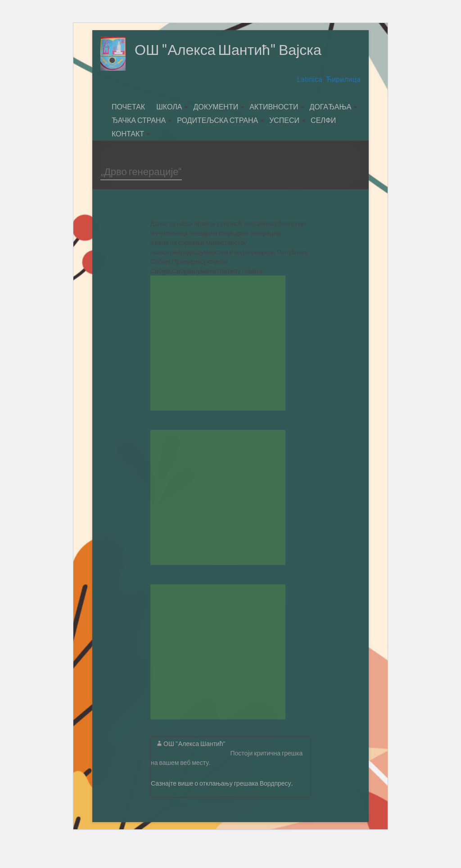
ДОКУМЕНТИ (216, 130)
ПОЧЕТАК (128, 130)
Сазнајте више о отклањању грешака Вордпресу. (222, 807)
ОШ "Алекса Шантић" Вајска (205, 83)
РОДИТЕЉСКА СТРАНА (217, 144)
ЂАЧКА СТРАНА (139, 144)
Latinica (311, 103)
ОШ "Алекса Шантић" (194, 767)
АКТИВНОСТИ (274, 130)
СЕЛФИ (323, 144)
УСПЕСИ (284, 144)
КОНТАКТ (128, 157)
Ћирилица (343, 103)
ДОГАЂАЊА (330, 130)
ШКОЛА (169, 130)
